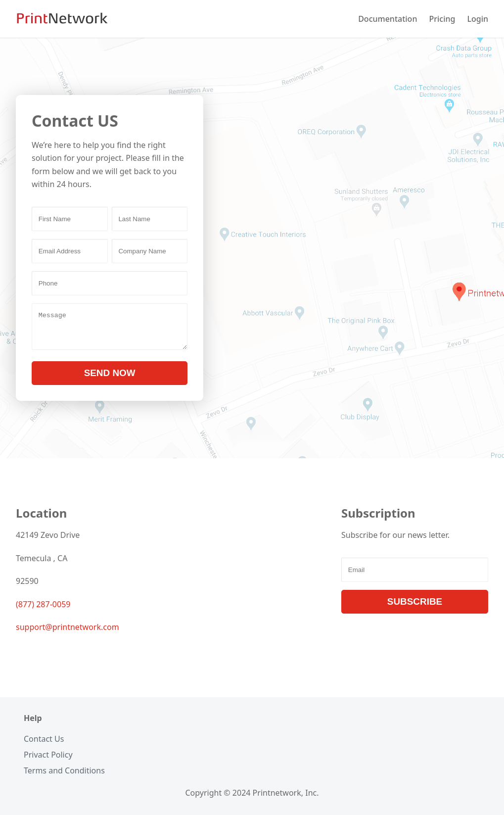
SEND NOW (110, 379)
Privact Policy (48, 755)
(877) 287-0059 (43, 610)
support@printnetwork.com (68, 633)
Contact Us (44, 739)
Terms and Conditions (64, 770)
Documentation (388, 19)
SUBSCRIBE (415, 607)
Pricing (442, 19)
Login (478, 19)
